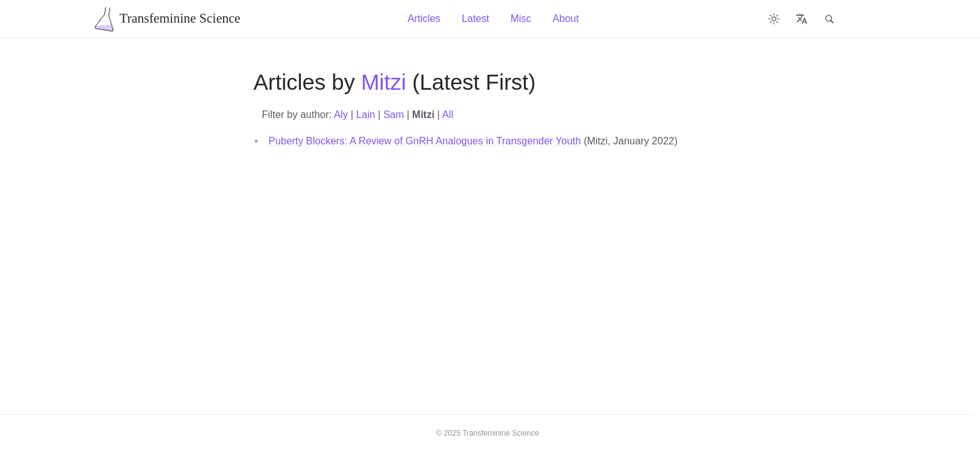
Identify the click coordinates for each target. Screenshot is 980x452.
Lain (366, 115)
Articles (424, 19)
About (566, 19)
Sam (394, 115)
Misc (521, 19)
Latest (476, 19)
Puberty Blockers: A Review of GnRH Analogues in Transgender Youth (425, 141)
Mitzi (384, 82)
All (448, 115)
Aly (341, 115)
